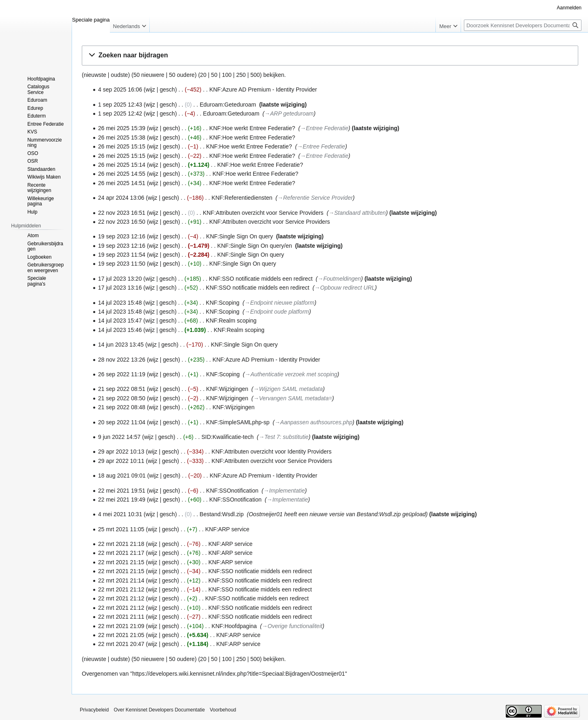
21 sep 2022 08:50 (122, 398)
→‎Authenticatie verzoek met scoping (291, 374)
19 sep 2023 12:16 (122, 236)
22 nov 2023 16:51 (122, 213)
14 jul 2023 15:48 (120, 303)
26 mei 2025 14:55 (122, 174)
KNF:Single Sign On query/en (255, 246)
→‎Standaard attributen (357, 213)
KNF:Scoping (223, 303)
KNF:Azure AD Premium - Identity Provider (263, 89)
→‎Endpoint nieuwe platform (280, 303)
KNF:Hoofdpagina (234, 626)
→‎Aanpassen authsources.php (314, 422)
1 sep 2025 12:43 (120, 105)
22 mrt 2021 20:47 (121, 644)
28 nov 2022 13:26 (122, 360)
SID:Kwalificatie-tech (227, 437)
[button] (330, 56)
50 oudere (182, 75)
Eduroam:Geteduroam (228, 105)
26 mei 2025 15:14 (122, 165)
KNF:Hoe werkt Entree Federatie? (252, 128)
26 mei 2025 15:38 (122, 137)
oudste (119, 75)
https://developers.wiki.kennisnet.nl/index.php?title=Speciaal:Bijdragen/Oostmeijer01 (239, 674)
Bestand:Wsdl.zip (222, 514)
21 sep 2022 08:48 (122, 407)
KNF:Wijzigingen (227, 389)
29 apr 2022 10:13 (121, 452)
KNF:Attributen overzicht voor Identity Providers (272, 452)
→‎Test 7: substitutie (284, 437)
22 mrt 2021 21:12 (121, 589)
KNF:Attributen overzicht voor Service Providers (263, 213)
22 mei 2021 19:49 (122, 500)
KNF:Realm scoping (231, 321)
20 (203, 75)
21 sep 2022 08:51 (122, 389)
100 (227, 75)
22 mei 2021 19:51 (122, 491)
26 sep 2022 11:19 (122, 374)
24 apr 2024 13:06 (121, 198)
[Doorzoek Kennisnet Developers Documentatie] (523, 25)
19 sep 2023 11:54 (122, 255)
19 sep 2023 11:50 (122, 264)
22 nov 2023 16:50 (122, 222)
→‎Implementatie (284, 491)
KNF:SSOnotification (232, 491)
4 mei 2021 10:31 (120, 514)
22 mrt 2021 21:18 (121, 544)
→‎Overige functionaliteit (292, 626)
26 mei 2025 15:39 (122, 128)
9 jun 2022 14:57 (119, 437)
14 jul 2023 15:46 (120, 330)
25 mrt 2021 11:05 (121, 529)
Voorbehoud (223, 710)
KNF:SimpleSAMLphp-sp (238, 422)
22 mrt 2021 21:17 (121, 553)
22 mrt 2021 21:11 (121, 617)
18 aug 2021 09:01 (122, 476)
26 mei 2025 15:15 (122, 146)
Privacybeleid (94, 710)
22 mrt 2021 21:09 (121, 626)
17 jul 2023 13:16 (120, 288)
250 (241, 75)
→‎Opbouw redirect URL (345, 288)
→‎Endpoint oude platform (277, 312)
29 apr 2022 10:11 (121, 461)
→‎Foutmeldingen (340, 279)
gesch (167, 89)
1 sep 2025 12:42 (120, 113)
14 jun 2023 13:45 (121, 345)
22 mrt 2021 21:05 (121, 635)
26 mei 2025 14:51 (122, 183)
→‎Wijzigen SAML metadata (288, 389)
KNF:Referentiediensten (242, 198)
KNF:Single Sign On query (240, 236)
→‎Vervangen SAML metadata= (293, 398)
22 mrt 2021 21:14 (121, 580)
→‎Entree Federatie (324, 128)
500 (255, 75)
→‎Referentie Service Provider (315, 198)
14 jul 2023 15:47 (120, 321)
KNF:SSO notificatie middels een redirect (261, 279)
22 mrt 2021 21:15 (121, 562)
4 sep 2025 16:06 (120, 89)
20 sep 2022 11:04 (122, 422)
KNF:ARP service (227, 529)
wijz (150, 89)
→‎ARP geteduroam (289, 113)
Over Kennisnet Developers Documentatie (159, 710)
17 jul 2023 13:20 (120, 279)
